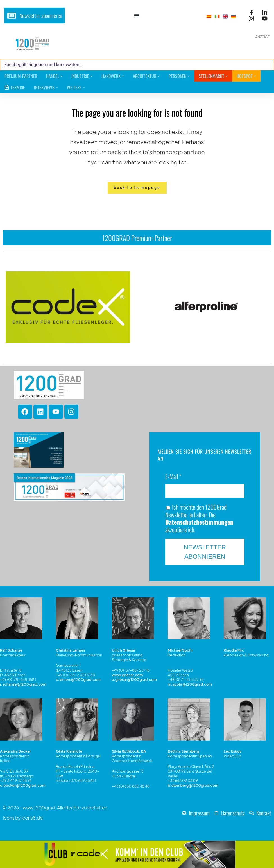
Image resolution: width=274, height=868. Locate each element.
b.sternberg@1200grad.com (193, 785)
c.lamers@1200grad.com (78, 680)
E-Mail (173, 477)
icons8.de (32, 818)
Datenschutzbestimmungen (199, 522)
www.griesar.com (127, 675)
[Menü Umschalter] (137, 15)
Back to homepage (137, 188)
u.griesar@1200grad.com (134, 680)
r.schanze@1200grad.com (23, 684)
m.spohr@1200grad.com (190, 684)
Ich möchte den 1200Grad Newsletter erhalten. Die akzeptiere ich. (199, 518)
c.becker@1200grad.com (23, 785)
